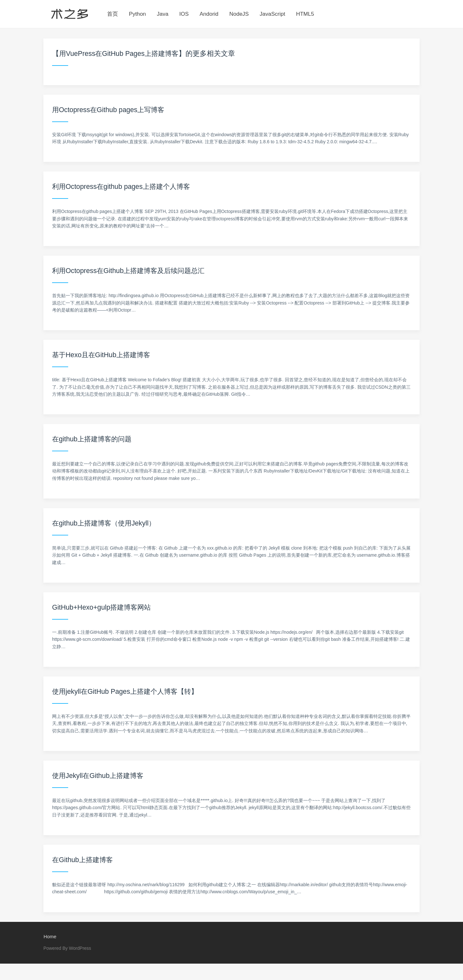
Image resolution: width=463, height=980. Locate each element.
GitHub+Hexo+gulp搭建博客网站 (103, 607)
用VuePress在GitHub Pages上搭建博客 (121, 53)
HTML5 (305, 14)
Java (163, 14)
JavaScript (272, 14)
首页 (113, 14)
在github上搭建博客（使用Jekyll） (106, 523)
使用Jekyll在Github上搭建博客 (100, 776)
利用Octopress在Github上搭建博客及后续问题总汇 (132, 271)
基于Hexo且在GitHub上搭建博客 (103, 355)
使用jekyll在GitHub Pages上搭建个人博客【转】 (128, 691)
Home (50, 937)
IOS (184, 14)
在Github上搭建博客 (84, 860)
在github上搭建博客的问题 (94, 439)
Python (137, 14)
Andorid (209, 14)
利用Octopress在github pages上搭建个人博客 (124, 186)
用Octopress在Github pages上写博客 (110, 110)
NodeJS (239, 14)
